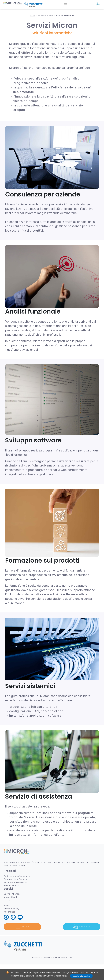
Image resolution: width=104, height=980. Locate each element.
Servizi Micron (12, 894)
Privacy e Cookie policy (56, 976)
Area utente (82, 927)
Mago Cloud (10, 897)
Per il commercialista (15, 882)
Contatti (22, 927)
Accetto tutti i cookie (81, 976)
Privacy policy (11, 909)
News (7, 906)
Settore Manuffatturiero (17, 876)
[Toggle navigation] (65, 5)
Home (33, 16)
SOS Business (11, 885)
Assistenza (10, 912)
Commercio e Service (15, 879)
